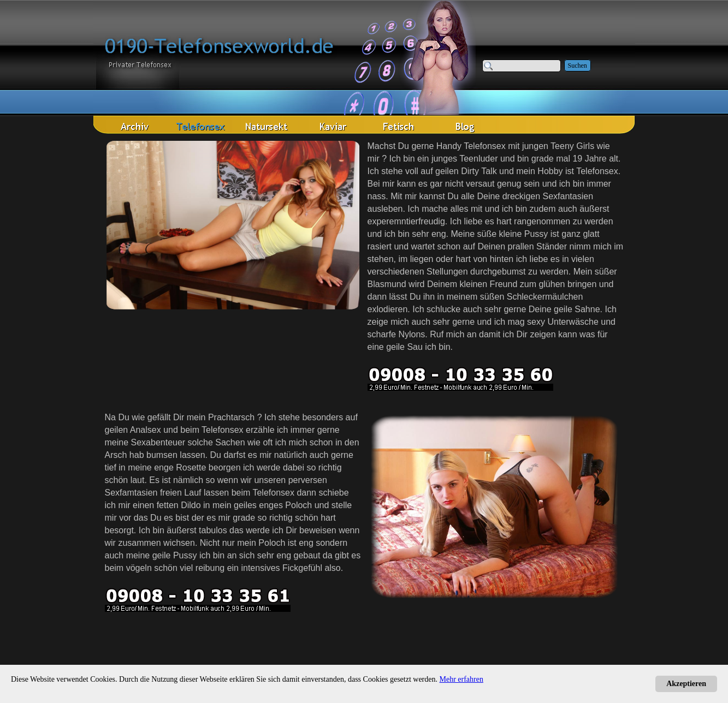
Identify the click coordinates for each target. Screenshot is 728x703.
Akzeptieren (686, 684)
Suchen (578, 65)
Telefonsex (597, 171)
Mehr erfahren (461, 679)
